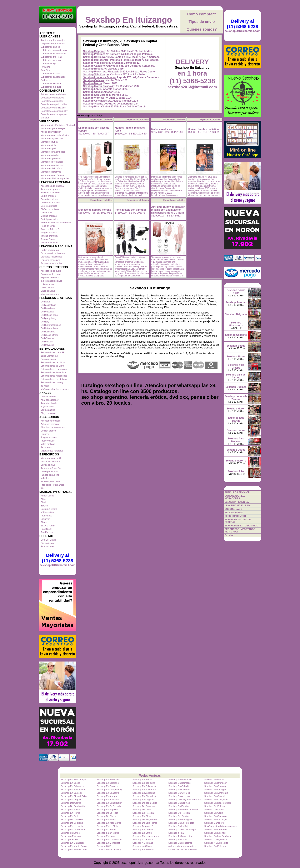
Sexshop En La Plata (107, 826)
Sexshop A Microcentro (180, 836)
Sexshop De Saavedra (144, 806)
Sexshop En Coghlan (71, 800)
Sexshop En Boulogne (144, 783)
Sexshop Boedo (93, 69)
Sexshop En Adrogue (107, 796)
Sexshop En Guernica (216, 816)
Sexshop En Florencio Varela (183, 810)
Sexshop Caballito (94, 66)
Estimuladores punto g (52, 382)
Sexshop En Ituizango (129, 20)
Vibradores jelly (48, 145)
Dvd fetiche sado (49, 315)
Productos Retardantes (52, 485)
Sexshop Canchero (214, 823)
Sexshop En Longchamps (146, 836)
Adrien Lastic (47, 496)
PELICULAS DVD (234, 512)
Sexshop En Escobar (179, 806)
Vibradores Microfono (51, 168)
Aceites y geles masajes (53, 40)
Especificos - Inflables (101, 120)
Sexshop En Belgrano (107, 783)
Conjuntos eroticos (50, 203)
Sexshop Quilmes (94, 80)
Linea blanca (47, 287)
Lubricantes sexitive (51, 83)
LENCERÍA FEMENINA (237, 502)
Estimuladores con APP (53, 352)
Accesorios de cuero (51, 271)
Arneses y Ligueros (50, 189)
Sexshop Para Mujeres (236, 440)
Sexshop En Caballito (179, 786)
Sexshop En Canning (215, 786)
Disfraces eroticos (50, 209)
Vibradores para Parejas (53, 128)
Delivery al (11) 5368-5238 (57, 558)
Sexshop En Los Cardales (218, 836)
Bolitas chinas (48, 465)
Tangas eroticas (49, 233)
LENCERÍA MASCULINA (238, 505)
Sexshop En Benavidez (108, 780)
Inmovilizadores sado (51, 281)
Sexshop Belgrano (94, 51)
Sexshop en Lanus (70, 833)
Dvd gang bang (48, 318)
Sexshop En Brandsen (216, 783)
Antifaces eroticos (50, 424)
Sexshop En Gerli (70, 816)
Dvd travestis (47, 345)
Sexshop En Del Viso (179, 803)
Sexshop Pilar (91, 107)
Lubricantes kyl (48, 63)
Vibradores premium (51, 158)
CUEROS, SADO (233, 509)
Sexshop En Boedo (70, 783)
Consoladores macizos (52, 98)
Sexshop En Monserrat (108, 843)
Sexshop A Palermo (71, 836)
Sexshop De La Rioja (107, 813)
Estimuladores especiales (54, 369)
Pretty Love (46, 516)
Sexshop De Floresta (179, 813)
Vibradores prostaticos (52, 162)
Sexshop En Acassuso (180, 796)
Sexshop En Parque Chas (74, 849)
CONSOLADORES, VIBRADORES (235, 497)
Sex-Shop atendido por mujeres (221, 826)
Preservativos (48, 441)
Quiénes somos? (202, 29)
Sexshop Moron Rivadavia (99, 86)
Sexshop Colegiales (95, 101)
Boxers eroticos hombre (53, 253)
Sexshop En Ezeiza (71, 810)
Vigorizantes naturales (52, 451)
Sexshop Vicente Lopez (97, 104)
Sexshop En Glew (142, 816)
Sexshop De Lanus (214, 810)
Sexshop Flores (92, 72)
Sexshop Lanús (92, 89)
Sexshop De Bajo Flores (145, 823)
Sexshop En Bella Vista (180, 780)
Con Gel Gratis (48, 540)
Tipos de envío (202, 22)
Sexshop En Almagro (215, 790)
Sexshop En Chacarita (108, 793)
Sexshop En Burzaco (107, 786)
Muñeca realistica (162, 129)
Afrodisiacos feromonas (53, 427)
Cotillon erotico (48, 431)
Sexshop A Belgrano (143, 843)
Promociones (47, 546)
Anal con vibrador (50, 400)
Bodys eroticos (48, 196)
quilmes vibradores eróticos (182, 846)
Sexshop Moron (92, 83)
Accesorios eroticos (51, 421)
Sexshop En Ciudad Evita (74, 796)
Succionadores (48, 359)
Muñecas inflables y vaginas (55, 389)
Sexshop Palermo (94, 54)
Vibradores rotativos (51, 172)
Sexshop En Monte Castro (74, 846)
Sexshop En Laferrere (216, 829)
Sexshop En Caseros (179, 790)
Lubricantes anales (50, 47)
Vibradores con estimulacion (55, 135)
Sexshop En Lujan (178, 839)
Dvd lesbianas (48, 332)
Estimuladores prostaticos (54, 379)
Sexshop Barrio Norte (96, 57)
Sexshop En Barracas (179, 783)
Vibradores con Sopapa (53, 175)
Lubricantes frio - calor (52, 57)
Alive (43, 499)
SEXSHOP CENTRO (235, 516)
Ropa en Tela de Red (51, 229)
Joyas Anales (47, 407)
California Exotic (49, 509)
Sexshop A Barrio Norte (216, 843)
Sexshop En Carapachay (109, 790)
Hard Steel (46, 529)
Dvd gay (45, 322)
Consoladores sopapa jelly (54, 111)
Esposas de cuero (50, 277)
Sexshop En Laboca (143, 829)
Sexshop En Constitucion (109, 803)
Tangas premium (49, 236)
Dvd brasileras (48, 308)
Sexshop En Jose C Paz (109, 823)
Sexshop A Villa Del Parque (182, 829)
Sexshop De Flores (106, 816)
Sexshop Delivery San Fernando (185, 800)
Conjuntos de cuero (51, 274)
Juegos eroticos (49, 437)
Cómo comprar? (202, 14)
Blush (44, 502)
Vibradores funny (49, 142)
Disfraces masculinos (51, 257)
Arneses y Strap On (51, 468)
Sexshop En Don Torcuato (218, 803)
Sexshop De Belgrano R (145, 820)
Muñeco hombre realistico (203, 129)
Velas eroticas (48, 444)
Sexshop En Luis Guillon (109, 839)
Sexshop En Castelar (71, 793)
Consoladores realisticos (53, 108)
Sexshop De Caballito (72, 820)
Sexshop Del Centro (71, 803)
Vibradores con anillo (51, 458)
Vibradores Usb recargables (55, 178)
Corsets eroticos (49, 206)
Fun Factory (47, 532)
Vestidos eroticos (49, 242)
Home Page (84, 116)
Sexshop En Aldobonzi (144, 793)
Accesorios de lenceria (52, 186)
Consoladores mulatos (52, 101)
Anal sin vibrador (49, 403)
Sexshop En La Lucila (72, 826)
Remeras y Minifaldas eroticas (56, 223)
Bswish (44, 506)
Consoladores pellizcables (54, 104)
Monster (45, 118)
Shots (44, 522)
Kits (42, 488)
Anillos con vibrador (51, 132)
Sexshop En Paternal (143, 849)
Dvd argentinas (48, 305)
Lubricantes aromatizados (54, 50)
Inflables (45, 478)
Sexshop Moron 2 (236, 461)
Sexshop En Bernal (214, 780)
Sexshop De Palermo (215, 806)
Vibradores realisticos (52, 165)
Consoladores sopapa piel (54, 114)
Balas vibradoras (49, 356)
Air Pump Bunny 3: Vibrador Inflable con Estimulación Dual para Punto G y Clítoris (168, 210)
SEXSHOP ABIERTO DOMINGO (241, 526)
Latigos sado (47, 284)
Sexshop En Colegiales (216, 800)
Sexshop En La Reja (179, 826)
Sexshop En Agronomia (216, 793)
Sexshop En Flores (70, 813)
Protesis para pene (50, 481)
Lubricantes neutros (51, 60)
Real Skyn (46, 70)
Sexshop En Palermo (215, 846)
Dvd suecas (47, 342)
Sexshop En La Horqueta (181, 823)
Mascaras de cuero (50, 294)
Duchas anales (48, 397)
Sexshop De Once (142, 810)
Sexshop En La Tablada (73, 829)
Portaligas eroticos (50, 219)
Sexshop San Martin (95, 95)
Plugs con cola (48, 413)
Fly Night (45, 67)
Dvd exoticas (47, 312)
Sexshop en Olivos (142, 846)
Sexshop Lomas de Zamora (99, 77)
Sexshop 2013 (104, 846)
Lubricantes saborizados (53, 77)
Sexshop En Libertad (215, 833)
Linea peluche (48, 291)
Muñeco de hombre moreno (95, 210)
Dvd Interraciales (49, 328)
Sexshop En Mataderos (72, 843)
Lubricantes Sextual (51, 87)
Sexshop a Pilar (176, 833)
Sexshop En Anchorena (144, 790)
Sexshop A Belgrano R (216, 839)
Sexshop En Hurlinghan (180, 820)
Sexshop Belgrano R (143, 826)
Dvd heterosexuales (51, 325)
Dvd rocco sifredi (49, 335)
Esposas (45, 434)
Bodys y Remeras (50, 250)
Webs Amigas (150, 775)
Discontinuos (47, 543)
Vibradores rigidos (50, 155)
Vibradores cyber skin (52, 138)
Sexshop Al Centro (106, 829)
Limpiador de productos (53, 44)
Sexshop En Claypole (215, 796)
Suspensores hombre (52, 263)
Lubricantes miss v (50, 73)
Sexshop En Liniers (106, 836)
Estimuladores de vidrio (52, 366)
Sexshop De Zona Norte (145, 803)
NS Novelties (47, 512)
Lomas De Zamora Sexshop (183, 849)
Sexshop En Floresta (143, 813)
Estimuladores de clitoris (53, 362)
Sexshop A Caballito (143, 839)
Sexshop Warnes (93, 98)
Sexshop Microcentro (96, 60)
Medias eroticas (49, 216)
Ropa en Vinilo (48, 226)
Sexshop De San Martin (73, 806)
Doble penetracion (50, 471)
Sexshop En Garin (214, 813)
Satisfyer (45, 519)
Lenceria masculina (51, 260)
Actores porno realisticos (53, 94)
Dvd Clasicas (47, 338)
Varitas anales (48, 410)
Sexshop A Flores (70, 839)
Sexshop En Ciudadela (144, 796)
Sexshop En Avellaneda (73, 790)
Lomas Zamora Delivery (109, 849)
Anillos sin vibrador (50, 461)
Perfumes (46, 80)
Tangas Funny (48, 239)
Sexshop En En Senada (109, 806)
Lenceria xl (46, 213)
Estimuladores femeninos (54, 372)
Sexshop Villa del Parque (98, 63)
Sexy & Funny (48, 526)
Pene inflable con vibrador (130, 210)
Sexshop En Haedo (106, 820)
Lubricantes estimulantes (53, 53)
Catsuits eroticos (49, 199)
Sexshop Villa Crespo (96, 75)
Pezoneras (46, 447)
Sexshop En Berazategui (73, 780)
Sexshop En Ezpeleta (107, 810)
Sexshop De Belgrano (72, 823)
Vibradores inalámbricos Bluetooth (58, 125)
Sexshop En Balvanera (72, 786)
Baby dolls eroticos (50, 193)
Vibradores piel (48, 148)
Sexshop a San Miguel (108, 833)
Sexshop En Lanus (142, 833)
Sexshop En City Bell (179, 793)
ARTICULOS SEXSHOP (237, 492)
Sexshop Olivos (92, 92)
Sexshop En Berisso (143, 780)
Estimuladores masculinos (54, 376)
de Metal (45, 386)
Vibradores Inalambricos (53, 152)
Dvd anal (45, 302)
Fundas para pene (50, 475)
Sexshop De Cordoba (179, 816)
